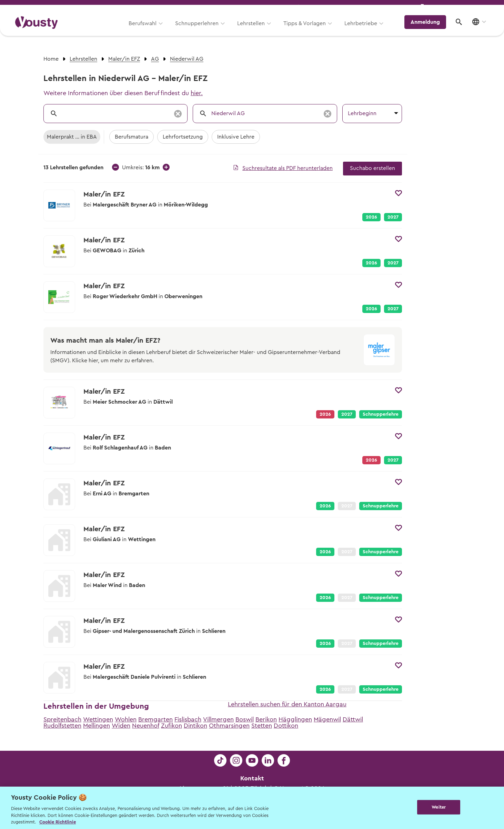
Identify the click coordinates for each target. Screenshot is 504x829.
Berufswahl (147, 30)
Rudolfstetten (62, 726)
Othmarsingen (229, 726)
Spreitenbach (62, 719)
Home (51, 59)
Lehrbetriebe (365, 30)
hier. (197, 93)
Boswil (245, 719)
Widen (121, 726)
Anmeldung (429, 29)
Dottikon (286, 726)
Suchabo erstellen (372, 168)
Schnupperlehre (381, 414)
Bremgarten (155, 719)
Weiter (439, 807)
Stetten (262, 726)
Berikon (266, 719)
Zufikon (172, 726)
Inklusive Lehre (236, 137)
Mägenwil (327, 719)
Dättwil (353, 719)
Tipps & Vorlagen (309, 30)
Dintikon (195, 726)
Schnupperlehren (201, 30)
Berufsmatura (132, 137)
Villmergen (218, 719)
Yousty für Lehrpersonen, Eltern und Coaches (360, 7)
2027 (393, 217)
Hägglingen (295, 719)
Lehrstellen (255, 30)
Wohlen (126, 719)
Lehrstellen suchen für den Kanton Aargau (287, 704)
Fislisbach (188, 719)
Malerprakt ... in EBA (72, 137)
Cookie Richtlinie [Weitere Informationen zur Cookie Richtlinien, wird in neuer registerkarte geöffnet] (58, 822)
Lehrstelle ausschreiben (459, 7)
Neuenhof (146, 726)
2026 (371, 217)
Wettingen (98, 719)
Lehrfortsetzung (183, 137)
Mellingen (97, 726)
